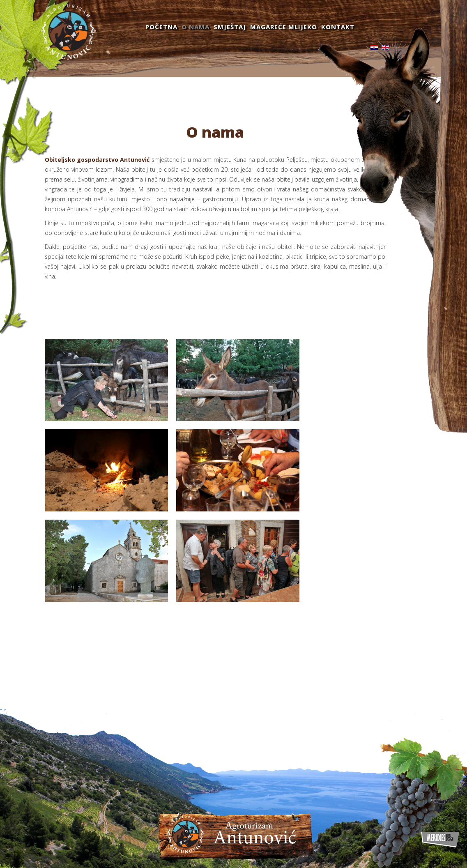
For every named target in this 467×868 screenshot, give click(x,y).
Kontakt (338, 27)
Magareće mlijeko (284, 27)
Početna (161, 27)
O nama (196, 27)
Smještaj (230, 27)
